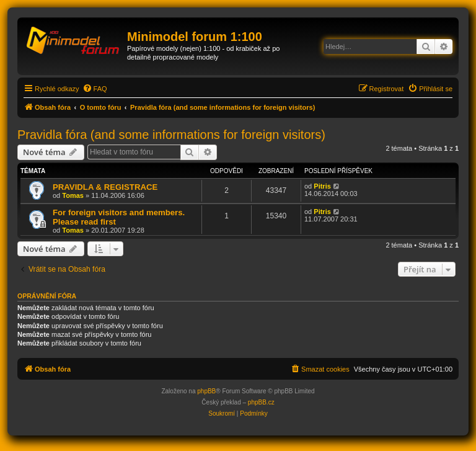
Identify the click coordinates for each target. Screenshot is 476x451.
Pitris (322, 186)
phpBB (206, 391)
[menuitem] (95, 89)
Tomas (73, 195)
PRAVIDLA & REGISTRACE (105, 187)
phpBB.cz (261, 402)
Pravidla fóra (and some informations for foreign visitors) (171, 135)
